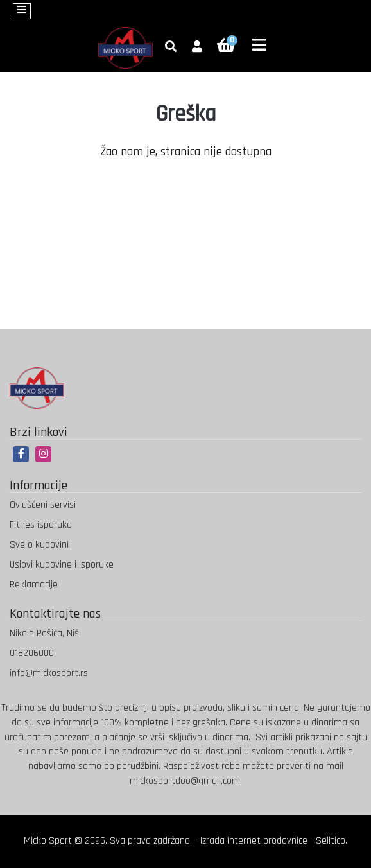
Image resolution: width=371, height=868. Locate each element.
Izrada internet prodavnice (254, 841)
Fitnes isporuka (41, 525)
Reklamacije (34, 585)
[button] (197, 48)
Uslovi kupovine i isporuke (62, 565)
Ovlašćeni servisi (43, 505)
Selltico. (332, 841)
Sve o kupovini (39, 545)
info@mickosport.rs (49, 673)
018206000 (32, 653)
